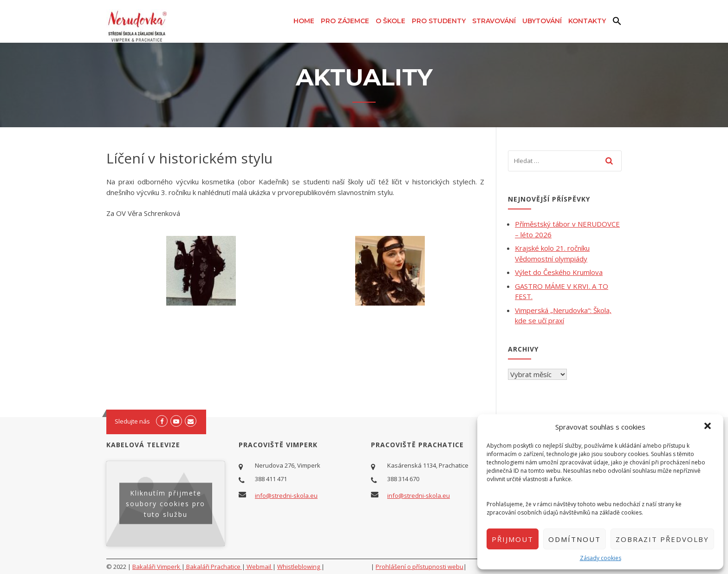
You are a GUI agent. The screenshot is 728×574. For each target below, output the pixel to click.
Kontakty (587, 21)
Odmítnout (575, 539)
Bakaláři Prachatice (213, 567)
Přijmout (513, 539)
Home (304, 21)
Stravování (494, 21)
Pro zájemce (345, 21)
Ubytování (542, 21)
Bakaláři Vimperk (157, 567)
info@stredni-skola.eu (286, 496)
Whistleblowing (299, 567)
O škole (390, 21)
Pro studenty (439, 21)
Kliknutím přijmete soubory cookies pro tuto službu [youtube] (166, 504)
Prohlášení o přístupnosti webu (419, 567)
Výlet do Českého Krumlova (559, 272)
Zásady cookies (601, 558)
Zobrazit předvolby (662, 539)
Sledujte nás (132, 421)
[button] (708, 427)
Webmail (259, 567)
